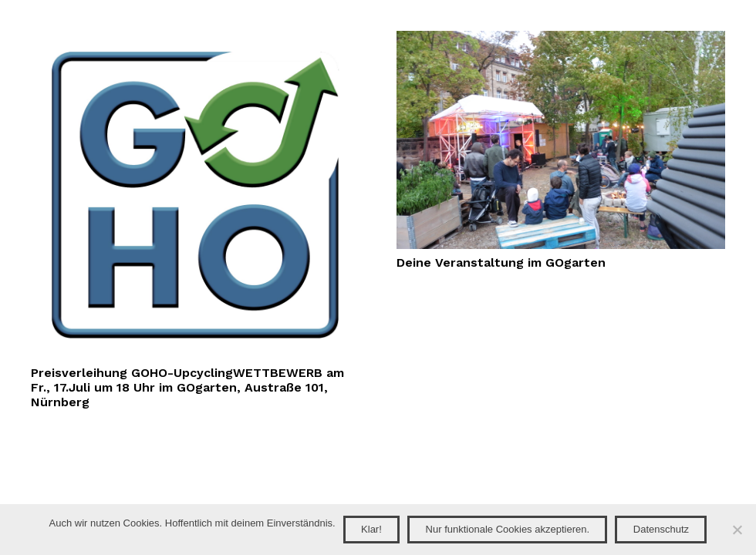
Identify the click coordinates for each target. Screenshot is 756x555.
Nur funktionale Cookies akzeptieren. (508, 529)
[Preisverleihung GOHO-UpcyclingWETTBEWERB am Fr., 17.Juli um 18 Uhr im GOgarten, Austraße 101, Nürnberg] (195, 40)
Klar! (371, 529)
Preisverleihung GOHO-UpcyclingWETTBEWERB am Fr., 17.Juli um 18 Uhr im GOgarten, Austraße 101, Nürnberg (187, 387)
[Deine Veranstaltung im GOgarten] (561, 40)
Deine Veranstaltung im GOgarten (501, 262)
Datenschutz (661, 529)
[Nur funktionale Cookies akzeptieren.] (737, 530)
